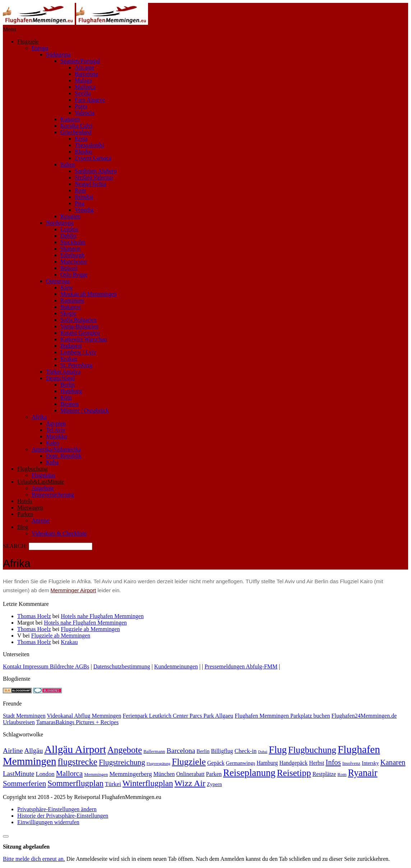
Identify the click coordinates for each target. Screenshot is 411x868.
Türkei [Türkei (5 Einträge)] (113, 784)
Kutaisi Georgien (80, 333)
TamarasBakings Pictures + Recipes (78, 722)
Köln (66, 398)
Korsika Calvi (76, 126)
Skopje (68, 313)
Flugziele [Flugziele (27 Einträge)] (189, 762)
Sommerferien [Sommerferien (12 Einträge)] (24, 784)
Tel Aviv (56, 430)
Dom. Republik (64, 456)
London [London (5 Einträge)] (45, 774)
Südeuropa (58, 54)
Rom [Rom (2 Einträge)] (342, 774)
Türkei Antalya (63, 372)
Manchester (74, 262)
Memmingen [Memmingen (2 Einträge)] (96, 774)
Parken (25, 514)
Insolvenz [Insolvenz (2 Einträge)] (351, 763)
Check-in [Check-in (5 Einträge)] (246, 751)
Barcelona (86, 74)
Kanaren (70, 119)
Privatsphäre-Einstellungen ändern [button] (57, 809)
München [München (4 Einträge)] (164, 774)
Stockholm (73, 242)
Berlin (68, 385)
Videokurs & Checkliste (59, 533)
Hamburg (71, 391)
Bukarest (71, 307)
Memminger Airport (73, 590)
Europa (40, 48)
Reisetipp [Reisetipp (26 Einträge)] (294, 773)
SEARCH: (16, 546)
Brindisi (84, 197)
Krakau (69, 359)
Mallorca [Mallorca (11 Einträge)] (69, 773)
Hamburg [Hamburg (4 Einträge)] (267, 763)
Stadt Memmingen (24, 716)
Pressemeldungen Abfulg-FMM (241, 666)
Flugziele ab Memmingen (90, 629)
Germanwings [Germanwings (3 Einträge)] (241, 763)
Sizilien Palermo (94, 177)
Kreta (81, 139)
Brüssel (69, 268)
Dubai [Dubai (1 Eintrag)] (263, 752)
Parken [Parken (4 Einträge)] (214, 774)
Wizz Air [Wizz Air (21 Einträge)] (190, 783)
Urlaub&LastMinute (41, 482)
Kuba (52, 462)
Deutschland (60, 378)
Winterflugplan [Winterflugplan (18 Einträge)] (148, 783)
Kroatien (70, 216)
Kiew (67, 287)
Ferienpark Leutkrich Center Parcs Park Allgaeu (178, 716)
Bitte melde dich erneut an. (34, 859)
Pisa (80, 203)
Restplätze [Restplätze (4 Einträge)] (324, 774)
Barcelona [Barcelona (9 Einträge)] (181, 751)
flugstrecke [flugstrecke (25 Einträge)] (78, 762)
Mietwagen (30, 508)
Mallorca (85, 87)
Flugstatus (43, 475)
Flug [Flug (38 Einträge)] (278, 750)
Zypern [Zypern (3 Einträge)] (214, 784)
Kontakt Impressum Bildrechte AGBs (46, 666)
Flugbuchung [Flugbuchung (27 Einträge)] (312, 750)
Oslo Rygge (74, 275)
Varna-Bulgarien (79, 326)
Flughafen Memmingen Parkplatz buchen (282, 716)
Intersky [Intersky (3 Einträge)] (370, 763)
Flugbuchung (32, 469)
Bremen (70, 404)
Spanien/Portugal (80, 61)
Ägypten (56, 423)
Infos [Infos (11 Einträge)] (333, 762)
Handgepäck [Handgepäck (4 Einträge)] (293, 763)
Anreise (41, 520)
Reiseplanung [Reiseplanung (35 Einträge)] (249, 773)
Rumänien (72, 300)
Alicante (84, 67)
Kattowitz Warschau (84, 339)
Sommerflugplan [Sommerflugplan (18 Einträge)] (75, 783)
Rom (80, 190)
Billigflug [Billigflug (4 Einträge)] (222, 751)
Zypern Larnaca (93, 158)
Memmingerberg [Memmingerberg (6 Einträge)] (131, 774)
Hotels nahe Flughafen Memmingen (102, 616)
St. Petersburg (76, 365)
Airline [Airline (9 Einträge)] (13, 751)
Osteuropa (58, 281)
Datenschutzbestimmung (122, 666)
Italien (68, 165)
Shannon (70, 249)
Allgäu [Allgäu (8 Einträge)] (34, 751)
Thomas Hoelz (34, 616)
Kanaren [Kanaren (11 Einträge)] (393, 762)
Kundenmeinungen (176, 666)
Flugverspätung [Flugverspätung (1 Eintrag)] (158, 764)
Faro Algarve (90, 100)
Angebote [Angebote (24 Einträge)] (125, 750)
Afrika (39, 417)
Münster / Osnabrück (85, 410)
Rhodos (84, 152)
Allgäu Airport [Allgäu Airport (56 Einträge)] (75, 749)
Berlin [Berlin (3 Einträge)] (203, 751)
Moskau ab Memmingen (88, 294)
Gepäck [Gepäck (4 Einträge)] (216, 763)
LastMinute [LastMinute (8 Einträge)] (19, 774)
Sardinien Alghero (96, 171)
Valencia (85, 113)
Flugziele (28, 42)
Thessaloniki (89, 145)
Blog (23, 527)
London (69, 229)
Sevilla (83, 93)
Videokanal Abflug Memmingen (84, 716)
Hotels (25, 501)
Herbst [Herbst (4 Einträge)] (317, 763)
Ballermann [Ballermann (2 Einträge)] (154, 751)
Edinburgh (72, 255)
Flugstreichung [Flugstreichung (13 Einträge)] (122, 762)
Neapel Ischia (91, 184)
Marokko (57, 436)
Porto (81, 106)
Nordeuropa (60, 223)
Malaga (83, 80)
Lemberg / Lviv (78, 352)
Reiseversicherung (53, 495)
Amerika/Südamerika (56, 449)
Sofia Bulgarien (78, 320)
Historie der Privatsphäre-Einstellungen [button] (63, 816)
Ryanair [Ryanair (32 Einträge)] (363, 773)
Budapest (71, 346)
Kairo (52, 443)
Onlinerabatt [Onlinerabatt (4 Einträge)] (190, 774)
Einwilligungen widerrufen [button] (48, 822)
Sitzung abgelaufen (26, 847)
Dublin (68, 236)
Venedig (84, 210)
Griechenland (76, 132)
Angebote (43, 488)
